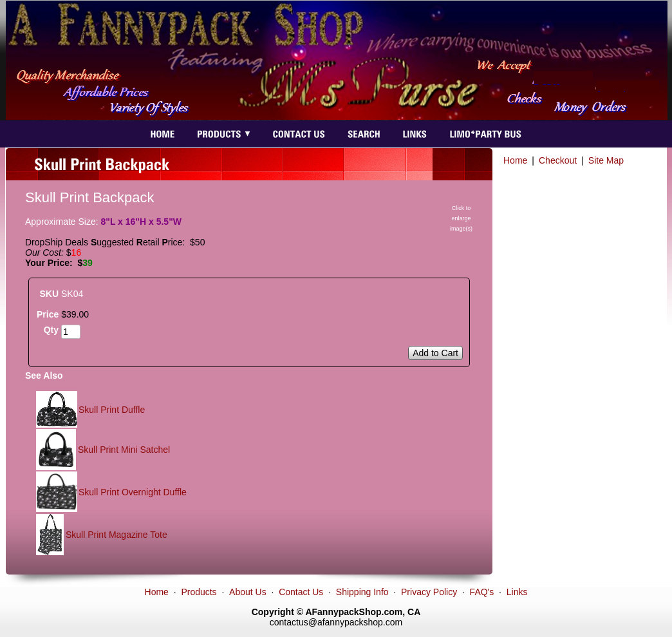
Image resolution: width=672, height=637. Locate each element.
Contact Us (301, 592)
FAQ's (482, 592)
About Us (248, 592)
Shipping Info (362, 592)
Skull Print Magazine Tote (117, 535)
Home (515, 160)
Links (517, 592)
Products (199, 592)
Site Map (606, 160)
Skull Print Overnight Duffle (133, 492)
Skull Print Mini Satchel (124, 450)
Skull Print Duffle (112, 410)
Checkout (558, 160)
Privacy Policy (429, 592)
